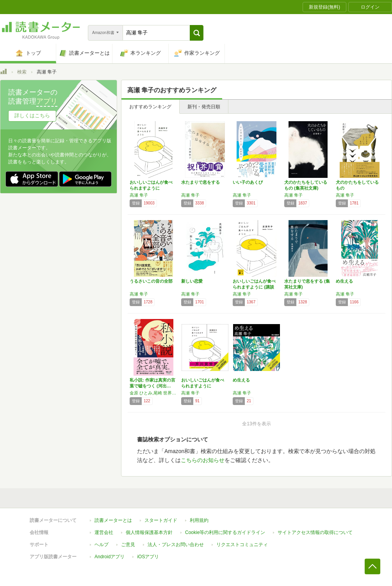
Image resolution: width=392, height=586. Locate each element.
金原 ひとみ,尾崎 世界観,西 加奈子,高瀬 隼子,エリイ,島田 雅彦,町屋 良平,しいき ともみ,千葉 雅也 (153, 393)
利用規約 (199, 520)
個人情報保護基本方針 (149, 532)
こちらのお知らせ (203, 460)
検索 (22, 72)
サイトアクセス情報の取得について (315, 532)
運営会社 (104, 532)
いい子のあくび (248, 182)
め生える (344, 281)
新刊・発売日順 (204, 107)
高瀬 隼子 (139, 195)
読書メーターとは (113, 520)
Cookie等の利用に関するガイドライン (225, 532)
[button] (197, 33)
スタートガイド (161, 520)
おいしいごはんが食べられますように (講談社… (254, 287)
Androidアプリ (110, 557)
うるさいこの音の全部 (151, 281)
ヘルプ (102, 545)
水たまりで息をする (200, 182)
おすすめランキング (150, 107)
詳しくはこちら (32, 116)
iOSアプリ (148, 557)
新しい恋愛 (192, 281)
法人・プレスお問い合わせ (176, 545)
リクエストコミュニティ (242, 545)
